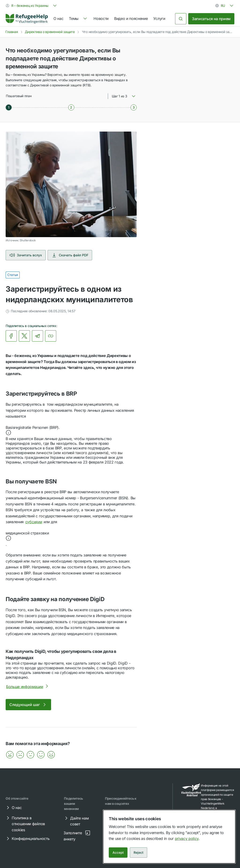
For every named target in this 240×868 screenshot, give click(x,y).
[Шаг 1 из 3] (9, 107)
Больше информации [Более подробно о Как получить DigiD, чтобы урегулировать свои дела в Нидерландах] (28, 687)
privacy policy (187, 839)
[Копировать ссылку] (51, 336)
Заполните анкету (77, 836)
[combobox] (32, 6)
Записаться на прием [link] (211, 19)
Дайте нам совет (76, 821)
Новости (101, 18)
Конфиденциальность (27, 839)
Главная (12, 32)
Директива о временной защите (50, 32)
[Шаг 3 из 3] (134, 107)
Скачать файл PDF (70, 255)
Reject (139, 852)
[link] (27, 19)
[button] (71, 431)
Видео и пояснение (131, 18)
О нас (58, 18)
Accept (118, 852)
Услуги (159, 18)
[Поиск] (181, 19)
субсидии (34, 522)
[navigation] (78, 19)
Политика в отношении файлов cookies (25, 824)
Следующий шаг (28, 705)
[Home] (27, 19)
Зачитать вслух (26, 255)
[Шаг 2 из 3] (71, 107)
